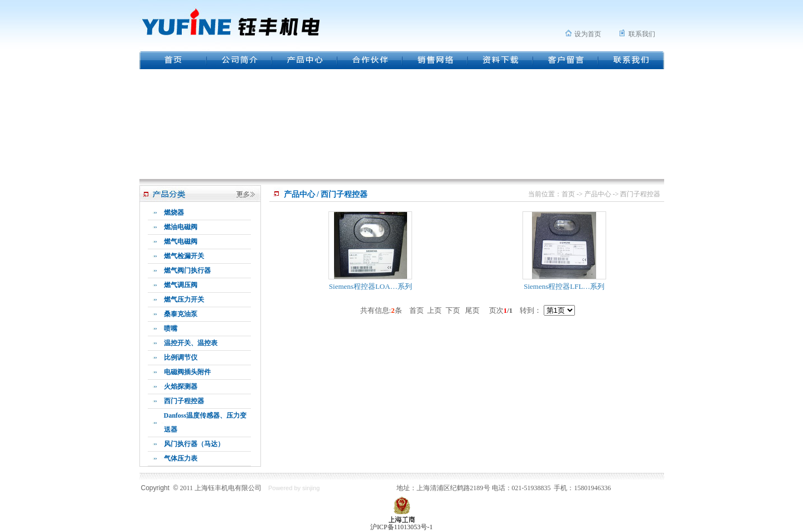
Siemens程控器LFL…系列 (564, 286)
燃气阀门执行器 (187, 270)
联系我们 (642, 34)
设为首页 (588, 34)
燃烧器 (174, 212)
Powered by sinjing (294, 488)
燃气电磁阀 (181, 241)
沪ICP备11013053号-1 (401, 527)
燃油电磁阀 (181, 227)
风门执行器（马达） (194, 444)
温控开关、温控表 (191, 343)
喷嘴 (171, 328)
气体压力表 (181, 458)
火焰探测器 (181, 386)
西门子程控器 (184, 401)
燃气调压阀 (181, 285)
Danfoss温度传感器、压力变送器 (205, 422)
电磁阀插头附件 (187, 372)
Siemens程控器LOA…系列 (371, 286)
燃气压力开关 (184, 299)
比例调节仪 (181, 357)
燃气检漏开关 (184, 256)
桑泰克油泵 (181, 314)
